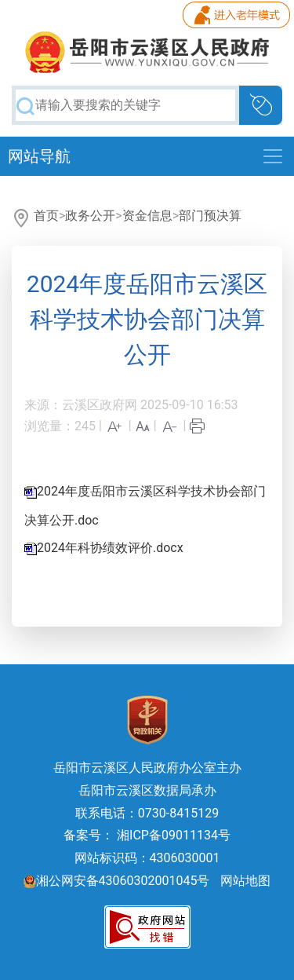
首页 (46, 216)
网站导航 (39, 156)
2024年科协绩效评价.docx (110, 548)
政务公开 (90, 216)
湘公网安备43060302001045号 (117, 881)
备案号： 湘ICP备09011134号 (147, 835)
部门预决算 (210, 216)
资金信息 (147, 216)
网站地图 (245, 881)
